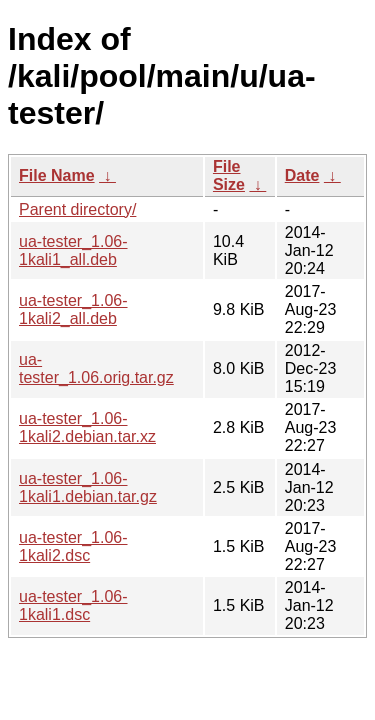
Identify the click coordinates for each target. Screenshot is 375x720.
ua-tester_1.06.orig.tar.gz (96, 368)
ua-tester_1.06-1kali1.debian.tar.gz (88, 487)
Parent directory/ (77, 209)
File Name (57, 175)
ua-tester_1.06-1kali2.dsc (73, 546)
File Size (229, 175)
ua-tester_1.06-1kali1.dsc (73, 605)
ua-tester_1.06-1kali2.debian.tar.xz (87, 427)
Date (302, 175)
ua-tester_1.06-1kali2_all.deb (73, 309)
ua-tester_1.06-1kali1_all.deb (73, 250)
